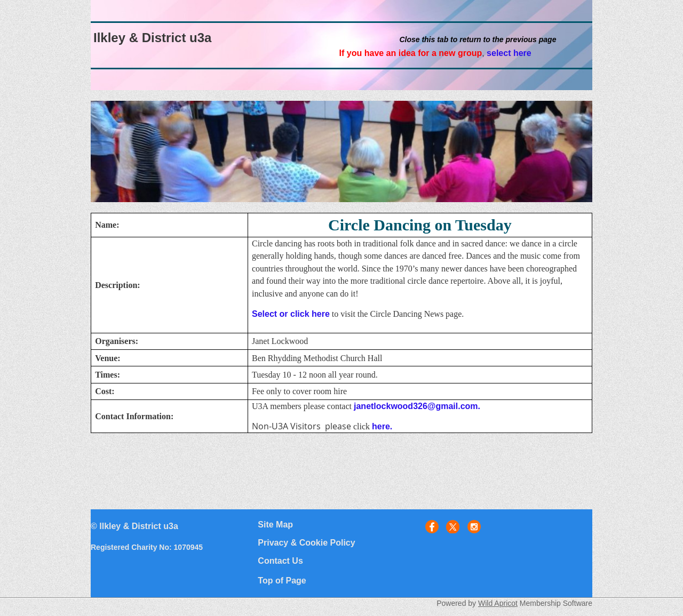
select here (509, 53)
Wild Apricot (498, 603)
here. (382, 426)
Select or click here (291, 314)
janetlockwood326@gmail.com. (417, 406)
